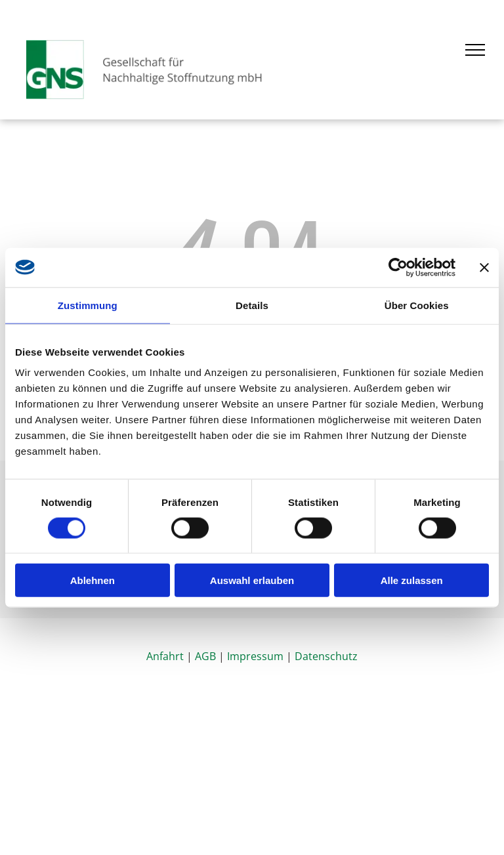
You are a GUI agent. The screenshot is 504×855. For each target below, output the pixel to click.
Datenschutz (326, 656)
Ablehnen (93, 580)
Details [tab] (252, 305)
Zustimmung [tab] (88, 305)
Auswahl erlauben (252, 580)
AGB (205, 656)
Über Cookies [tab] (417, 305)
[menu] (475, 50)
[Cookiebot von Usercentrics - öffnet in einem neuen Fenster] (398, 267)
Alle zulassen (412, 580)
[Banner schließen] (484, 267)
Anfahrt (165, 656)
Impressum (255, 656)
